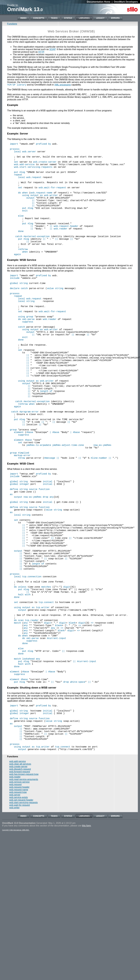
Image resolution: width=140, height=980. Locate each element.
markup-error (22, 521)
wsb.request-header (66, 245)
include (15, 305)
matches (46, 679)
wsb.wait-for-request (52, 198)
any (52, 569)
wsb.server (29, 154)
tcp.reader (32, 720)
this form (86, 949)
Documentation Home (99, 2)
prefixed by (44, 144)
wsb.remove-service (19, 906)
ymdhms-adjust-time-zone (68, 509)
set (16, 166)
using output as (33, 207)
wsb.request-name (41, 204)
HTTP (41, 52)
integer (24, 553)
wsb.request (34, 185)
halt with (24, 688)
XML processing (63, 85)
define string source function (30, 560)
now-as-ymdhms (102, 509)
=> (92, 723)
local (17, 154)
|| (33, 213)
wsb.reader (61, 248)
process (15, 151)
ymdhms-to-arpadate (39, 509)
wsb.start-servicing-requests (33, 173)
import (14, 144)
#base (30, 493)
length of (46, 443)
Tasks (54, 18)
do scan (19, 720)
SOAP (52, 49)
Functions (12, 24)
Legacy (100, 18)
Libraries (84, 18)
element (19, 493)
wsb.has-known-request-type (24, 898)
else (21, 232)
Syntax (68, 18)
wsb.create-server (45, 166)
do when (23, 204)
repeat (18, 182)
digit (67, 679)
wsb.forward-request (20, 895)
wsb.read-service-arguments (24, 903)
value (50, 317)
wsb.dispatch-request (20, 893)
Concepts (39, 18)
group (13, 490)
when (25, 276)
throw (22, 524)
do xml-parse (26, 355)
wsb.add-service (24, 169)
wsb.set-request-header (21, 924)
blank (72, 723)
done (21, 251)
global (14, 311)
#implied (24, 518)
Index (23, 18)
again (17, 279)
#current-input (56, 742)
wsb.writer (51, 207)
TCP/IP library (17, 85)
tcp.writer (43, 704)
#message (50, 524)
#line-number (99, 524)
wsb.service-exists (19, 921)
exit (25, 226)
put (16, 179)
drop (46, 569)
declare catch (19, 317)
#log (22, 179)
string (24, 311)
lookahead (28, 767)
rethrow (23, 273)
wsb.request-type (18, 916)
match (17, 723)
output (30, 210)
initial (48, 550)
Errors (115, 18)
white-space (78, 795)
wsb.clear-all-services (20, 888)
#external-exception (37, 257)
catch (19, 257)
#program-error (29, 468)
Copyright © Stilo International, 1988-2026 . (16, 954)
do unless (20, 679)
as (11, 566)
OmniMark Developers (126, 2)
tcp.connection (32, 667)
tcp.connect (46, 698)
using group (26, 352)
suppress (28, 358)
